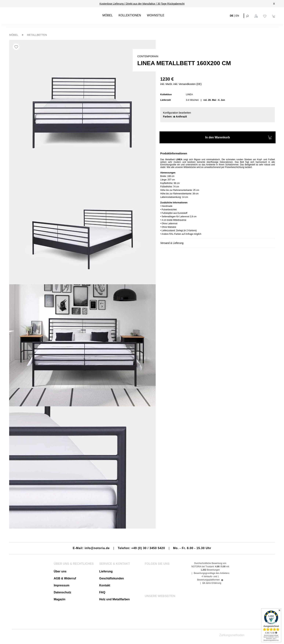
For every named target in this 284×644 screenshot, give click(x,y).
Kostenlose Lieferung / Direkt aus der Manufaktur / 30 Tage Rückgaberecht (142, 4)
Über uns (60, 571)
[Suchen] (248, 16)
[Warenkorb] (274, 16)
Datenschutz (62, 592)
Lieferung (106, 571)
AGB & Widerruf (65, 578)
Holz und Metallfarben (114, 599)
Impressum (62, 585)
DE (232, 15)
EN (237, 15)
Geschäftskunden (111, 578)
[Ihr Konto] (256, 16)
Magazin (59, 599)
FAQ (102, 592)
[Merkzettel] (265, 16)
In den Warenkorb (239, 138)
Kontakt (105, 585)
